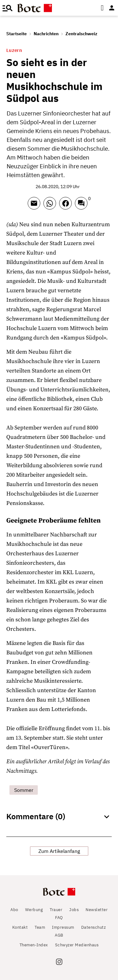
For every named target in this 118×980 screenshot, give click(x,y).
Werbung (34, 910)
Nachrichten (46, 34)
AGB (59, 935)
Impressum (63, 927)
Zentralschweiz (81, 34)
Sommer (24, 790)
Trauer (56, 910)
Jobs (74, 910)
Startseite (17, 34)
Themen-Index (34, 945)
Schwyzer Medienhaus (77, 945)
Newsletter (97, 910)
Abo (14, 910)
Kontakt (20, 927)
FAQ (59, 918)
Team (40, 927)
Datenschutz (94, 927)
